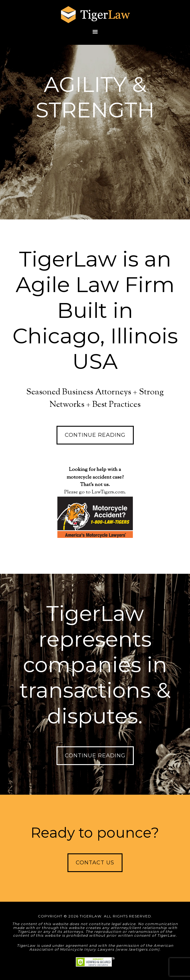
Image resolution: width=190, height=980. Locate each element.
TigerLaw (95, 15)
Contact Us (95, 863)
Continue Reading (95, 435)
